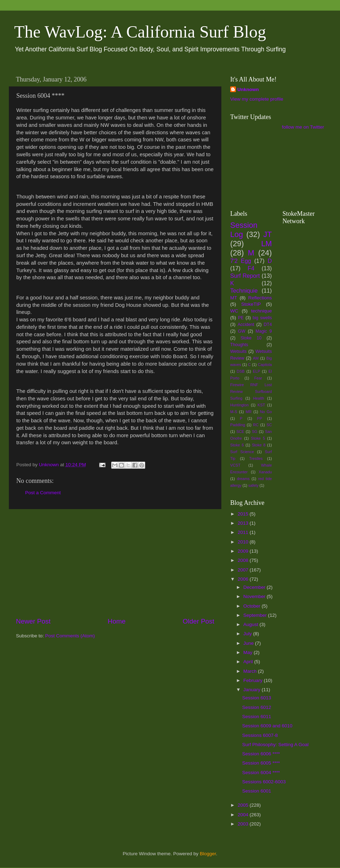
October (253, 606)
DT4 (268, 325)
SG (255, 432)
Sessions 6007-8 (260, 735)
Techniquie (244, 291)
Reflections (260, 298)
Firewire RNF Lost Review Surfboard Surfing (251, 391)
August (251, 624)
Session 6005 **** (261, 763)
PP (260, 418)
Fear (258, 378)
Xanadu (265, 472)
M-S (234, 412)
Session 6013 (257, 698)
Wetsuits (238, 351)
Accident (246, 325)
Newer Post (33, 621)
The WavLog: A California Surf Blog (140, 32)
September (256, 615)
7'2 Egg (241, 261)
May (248, 652)
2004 (244, 815)
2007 (244, 570)
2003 (244, 824)
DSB (240, 371)
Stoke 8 (259, 445)
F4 (251, 268)
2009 (244, 551)
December (255, 587)
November (255, 596)
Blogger (208, 854)
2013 (244, 523)
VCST (235, 465)
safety (253, 485)
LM (267, 244)
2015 (244, 514)
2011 (244, 532)
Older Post (199, 621)
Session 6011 (257, 717)
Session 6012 (257, 707)
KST (261, 405)
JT (268, 234)
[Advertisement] (115, 563)
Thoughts (239, 345)
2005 (244, 805)
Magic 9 (263, 331)
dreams (243, 479)
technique (262, 311)
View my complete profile (257, 99)
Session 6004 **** (261, 773)
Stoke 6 (237, 445)
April (249, 662)
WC (234, 311)
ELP (256, 371)
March (251, 671)
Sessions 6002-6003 (264, 782)
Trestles (256, 458)
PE (241, 318)
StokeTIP (251, 304)
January (253, 690)
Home (117, 621)
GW (242, 331)
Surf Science (242, 452)
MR (249, 412)
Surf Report (245, 276)
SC (269, 425)
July (248, 634)
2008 (244, 560)
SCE (240, 432)
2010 (244, 542)
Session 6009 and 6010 (267, 726)
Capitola (265, 365)
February (254, 680)
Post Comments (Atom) (70, 636)
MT (234, 298)
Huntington (239, 405)
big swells (262, 318)
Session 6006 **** (261, 754)
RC (256, 425)
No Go (266, 412)
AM (256, 358)
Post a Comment (43, 493)
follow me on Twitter (303, 127)
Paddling (238, 425)
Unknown (248, 89)
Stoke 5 (258, 438)
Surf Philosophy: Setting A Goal (276, 745)
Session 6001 (257, 791)
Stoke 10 (251, 338)
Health (259, 398)
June (249, 643)
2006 (244, 579)
